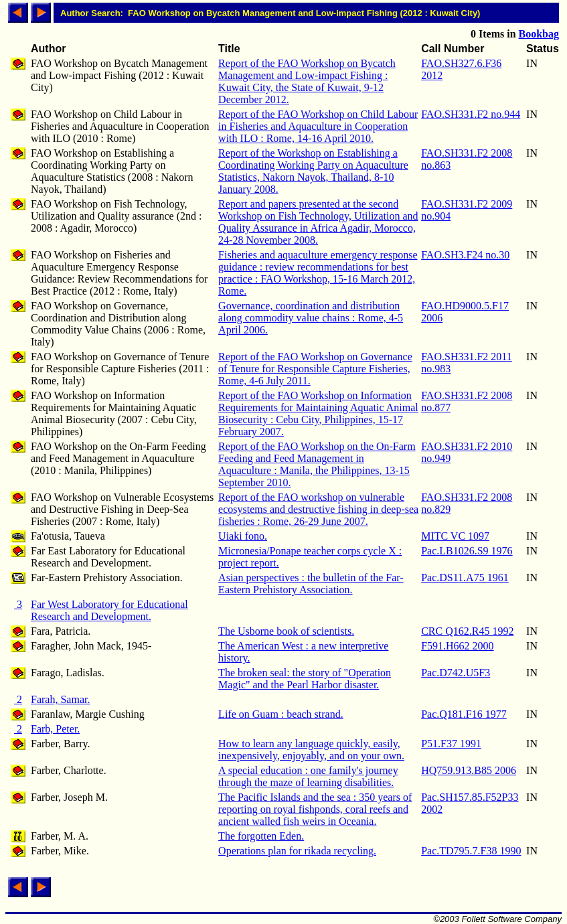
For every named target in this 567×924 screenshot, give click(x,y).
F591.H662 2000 (457, 646)
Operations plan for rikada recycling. (297, 851)
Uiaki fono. (243, 536)
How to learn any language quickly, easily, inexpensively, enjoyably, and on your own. (311, 750)
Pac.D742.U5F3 (456, 673)
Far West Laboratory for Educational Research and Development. (109, 610)
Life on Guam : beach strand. (281, 714)
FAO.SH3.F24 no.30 (465, 255)
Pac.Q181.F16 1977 (464, 714)
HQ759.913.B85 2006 (469, 770)
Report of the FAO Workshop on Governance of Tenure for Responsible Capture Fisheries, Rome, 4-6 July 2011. (315, 369)
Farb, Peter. (55, 729)
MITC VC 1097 (455, 536)
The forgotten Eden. (261, 836)
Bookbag (539, 34)
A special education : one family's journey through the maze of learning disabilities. (308, 776)
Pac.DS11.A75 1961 (465, 577)
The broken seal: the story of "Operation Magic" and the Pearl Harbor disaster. (305, 679)
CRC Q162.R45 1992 (467, 631)
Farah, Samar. (60, 699)
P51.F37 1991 (451, 744)
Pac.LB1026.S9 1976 (467, 551)
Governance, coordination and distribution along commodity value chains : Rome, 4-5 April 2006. (311, 318)
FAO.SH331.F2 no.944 (471, 114)
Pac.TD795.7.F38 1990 (471, 851)
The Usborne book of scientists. (286, 631)
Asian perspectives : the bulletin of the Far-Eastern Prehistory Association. (311, 584)
